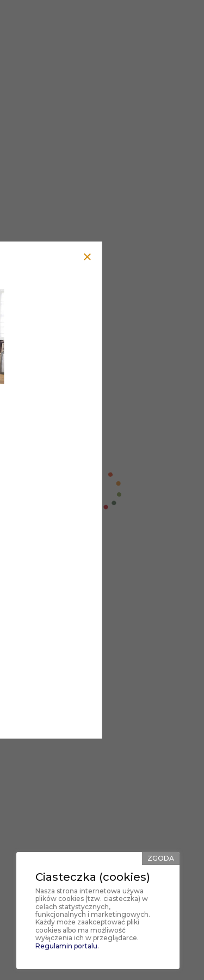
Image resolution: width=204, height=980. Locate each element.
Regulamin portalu (66, 946)
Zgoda (161, 858)
